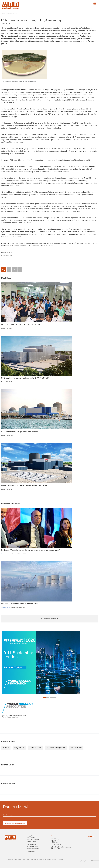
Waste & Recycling (32, 847)
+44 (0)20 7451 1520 (58, 849)
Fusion (29, 850)
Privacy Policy (81, 861)
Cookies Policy (90, 861)
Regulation (19, 748)
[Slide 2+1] (51, 697)
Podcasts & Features (6, 554)
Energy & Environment (33, 836)
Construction (36, 748)
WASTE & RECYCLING (11, 13)
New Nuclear (31, 838)
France (6, 748)
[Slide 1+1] (48, 697)
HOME (3, 13)
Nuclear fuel (76, 748)
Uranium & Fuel (31, 845)
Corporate (30, 843)
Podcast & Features (33, 848)
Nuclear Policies (31, 841)
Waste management (56, 748)
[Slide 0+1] (44, 697)
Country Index (31, 852)
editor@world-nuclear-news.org (61, 847)
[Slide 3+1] (55, 697)
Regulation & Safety (33, 840)
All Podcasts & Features (49, 619)
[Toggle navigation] (95, 4)
